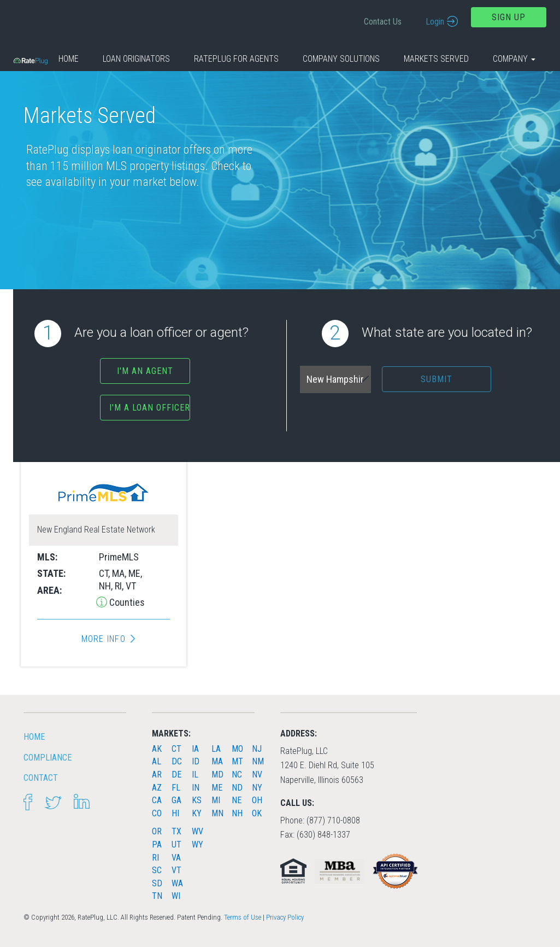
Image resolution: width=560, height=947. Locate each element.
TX (176, 831)
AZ (157, 788)
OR (157, 831)
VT (176, 870)
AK (157, 749)
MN (217, 813)
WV (198, 831)
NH (237, 813)
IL (195, 774)
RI (155, 858)
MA (217, 761)
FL (176, 788)
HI (175, 813)
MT (237, 761)
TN (157, 896)
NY (257, 788)
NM (258, 761)
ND (237, 788)
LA (216, 749)
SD (157, 883)
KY (197, 813)
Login (435, 22)
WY (198, 844)
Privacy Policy (285, 917)
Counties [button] (126, 602)
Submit (437, 379)
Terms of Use (243, 917)
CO (157, 813)
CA (157, 800)
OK (257, 813)
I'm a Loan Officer (150, 408)
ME (217, 788)
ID (196, 761)
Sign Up (509, 17)
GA (176, 800)
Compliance (48, 758)
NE (237, 800)
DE (176, 774)
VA (176, 858)
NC (237, 774)
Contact (41, 778)
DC (177, 761)
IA (195, 749)
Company (514, 59)
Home (69, 59)
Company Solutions (341, 59)
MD (217, 774)
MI (216, 800)
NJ (257, 749)
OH (257, 800)
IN (196, 788)
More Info (104, 639)
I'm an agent (145, 371)
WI (176, 896)
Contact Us (383, 22)
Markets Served (436, 59)
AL (157, 761)
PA (157, 844)
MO (237, 749)
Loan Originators (136, 59)
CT (176, 749)
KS (197, 800)
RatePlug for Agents (236, 59)
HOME (34, 737)
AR (157, 774)
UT (176, 844)
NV (257, 774)
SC (157, 870)
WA (177, 883)
